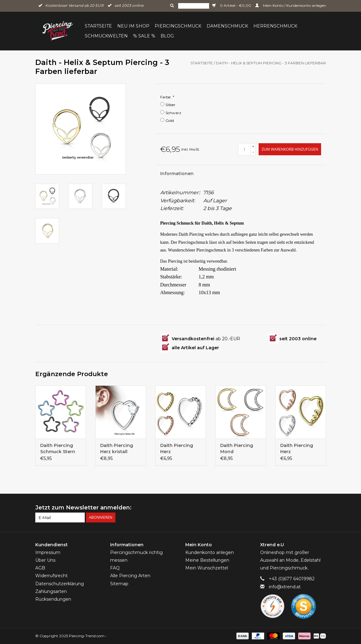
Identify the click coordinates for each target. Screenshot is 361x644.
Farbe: (167, 97)
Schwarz (173, 113)
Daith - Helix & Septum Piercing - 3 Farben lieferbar (271, 63)
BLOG (167, 36)
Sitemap (119, 584)
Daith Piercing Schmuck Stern (58, 449)
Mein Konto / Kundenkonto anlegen (291, 5)
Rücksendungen (53, 599)
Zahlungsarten (51, 591)
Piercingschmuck (178, 26)
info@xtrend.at (285, 587)
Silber (170, 105)
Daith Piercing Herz (177, 449)
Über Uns (45, 560)
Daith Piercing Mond (237, 449)
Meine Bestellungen (207, 560)
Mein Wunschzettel (207, 568)
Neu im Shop (133, 26)
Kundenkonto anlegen (210, 552)
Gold (170, 120)
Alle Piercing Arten (130, 576)
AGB (40, 568)
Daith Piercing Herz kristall (117, 449)
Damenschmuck (227, 26)
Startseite (98, 26)
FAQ (115, 568)
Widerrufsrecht (52, 576)
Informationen (177, 174)
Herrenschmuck (275, 26)
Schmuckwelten (106, 36)
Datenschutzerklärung (60, 584)
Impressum (48, 552)
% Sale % (144, 36)
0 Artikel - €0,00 (232, 5)
